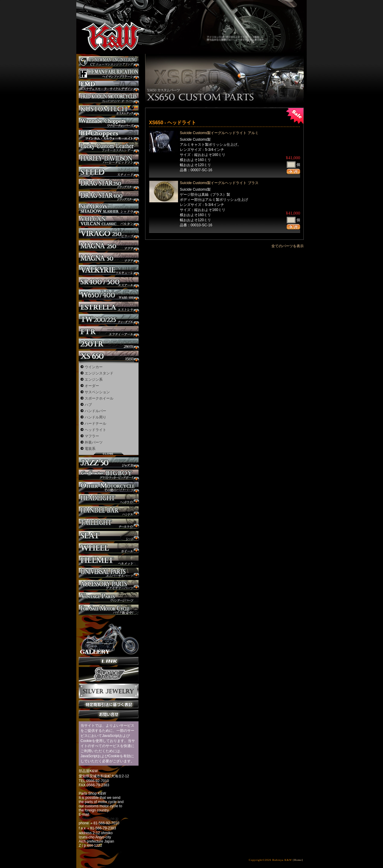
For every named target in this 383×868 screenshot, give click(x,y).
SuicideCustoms (109, 674)
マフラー (92, 436)
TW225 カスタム (109, 319)
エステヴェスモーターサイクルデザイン (109, 86)
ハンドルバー (95, 411)
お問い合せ (109, 714)
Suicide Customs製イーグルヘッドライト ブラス (219, 183)
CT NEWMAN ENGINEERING (109, 62)
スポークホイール (99, 398)
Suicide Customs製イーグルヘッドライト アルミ (219, 133)
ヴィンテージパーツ (109, 598)
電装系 (90, 449)
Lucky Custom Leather (109, 147)
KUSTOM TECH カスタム (109, 111)
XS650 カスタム (109, 356)
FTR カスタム (109, 331)
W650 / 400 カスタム (109, 295)
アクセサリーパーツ (109, 585)
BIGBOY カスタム (109, 475)
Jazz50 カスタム (109, 463)
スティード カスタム (109, 172)
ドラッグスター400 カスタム (109, 196)
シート (109, 536)
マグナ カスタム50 (109, 258)
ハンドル (109, 512)
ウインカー (94, 367)
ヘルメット (109, 561)
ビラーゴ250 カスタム (109, 233)
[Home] (298, 860)
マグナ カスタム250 (109, 246)
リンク (109, 661)
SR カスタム (109, 282)
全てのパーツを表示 (288, 246)
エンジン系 (94, 380)
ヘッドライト (95, 430)
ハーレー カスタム (109, 160)
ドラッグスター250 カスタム (109, 184)
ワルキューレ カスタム (109, 270)
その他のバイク (109, 487)
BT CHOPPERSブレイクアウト (109, 135)
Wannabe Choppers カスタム (109, 123)
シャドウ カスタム (109, 209)
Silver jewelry (109, 691)
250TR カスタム (109, 344)
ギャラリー (109, 636)
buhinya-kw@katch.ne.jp (99, 819)
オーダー (92, 386)
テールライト (109, 524)
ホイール (109, 548)
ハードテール (95, 424)
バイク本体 (109, 610)
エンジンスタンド (99, 373)
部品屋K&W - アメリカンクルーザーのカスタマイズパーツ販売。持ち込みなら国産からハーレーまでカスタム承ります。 (108, 21)
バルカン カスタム (109, 221)
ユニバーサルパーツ (109, 573)
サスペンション (97, 392)
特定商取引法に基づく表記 (109, 704)
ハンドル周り (95, 417)
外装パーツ (94, 442)
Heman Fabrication (109, 74)
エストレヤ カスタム (109, 307)
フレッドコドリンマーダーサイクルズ (109, 98)
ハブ (88, 405)
